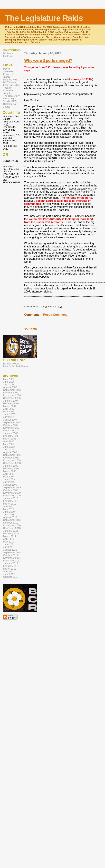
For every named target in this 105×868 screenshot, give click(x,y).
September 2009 (12, 487)
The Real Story (11, 96)
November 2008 (12, 460)
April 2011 (9, 539)
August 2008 (10, 452)
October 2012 (11, 577)
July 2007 (8, 417)
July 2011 (8, 547)
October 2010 (11, 523)
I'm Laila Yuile (11, 80)
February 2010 (11, 501)
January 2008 (11, 433)
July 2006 (8, 384)
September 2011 (12, 552)
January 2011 (11, 531)
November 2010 (12, 525)
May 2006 (9, 379)
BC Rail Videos (11, 364)
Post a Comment (55, 315)
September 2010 (12, 520)
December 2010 (12, 528)
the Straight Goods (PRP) (10, 100)
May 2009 (9, 477)
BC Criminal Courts (9, 105)
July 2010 (8, 515)
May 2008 (9, 444)
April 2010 (9, 506)
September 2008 (12, 455)
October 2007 (11, 425)
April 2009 (9, 474)
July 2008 (8, 449)
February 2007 (11, 403)
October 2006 (11, 393)
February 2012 (11, 566)
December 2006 (12, 398)
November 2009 (12, 493)
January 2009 (11, 466)
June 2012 (9, 574)
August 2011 (10, 550)
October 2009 (11, 490)
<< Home (30, 329)
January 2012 (11, 563)
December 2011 (12, 561)
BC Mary (8, 53)
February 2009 (11, 468)
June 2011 (9, 544)
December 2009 (12, 496)
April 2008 (9, 441)
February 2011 (11, 534)
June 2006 (9, 382)
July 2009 (8, 482)
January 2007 (11, 401)
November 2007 (12, 428)
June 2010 (9, 512)
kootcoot (8, 56)
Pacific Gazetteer (8, 70)
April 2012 (9, 571)
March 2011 (10, 536)
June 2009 (9, 479)
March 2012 (10, 569)
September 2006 (12, 390)
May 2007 (9, 412)
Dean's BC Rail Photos (16, 366)
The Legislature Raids (44, 18)
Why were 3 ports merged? (48, 60)
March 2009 (10, 471)
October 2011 (11, 555)
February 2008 (11, 436)
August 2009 (10, 485)
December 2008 (12, 463)
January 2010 (11, 498)
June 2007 (9, 414)
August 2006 (10, 387)
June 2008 (9, 447)
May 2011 (9, 542)
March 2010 (10, 504)
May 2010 (9, 509)
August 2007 (10, 420)
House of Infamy (8, 76)
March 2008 (10, 439)
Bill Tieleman (10, 82)
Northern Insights (8, 92)
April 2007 (9, 409)
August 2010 (10, 517)
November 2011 (12, 558)
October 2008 (11, 458)
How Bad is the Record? (11, 86)
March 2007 (10, 406)
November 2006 (12, 395)
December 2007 (12, 431)
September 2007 (12, 422)
